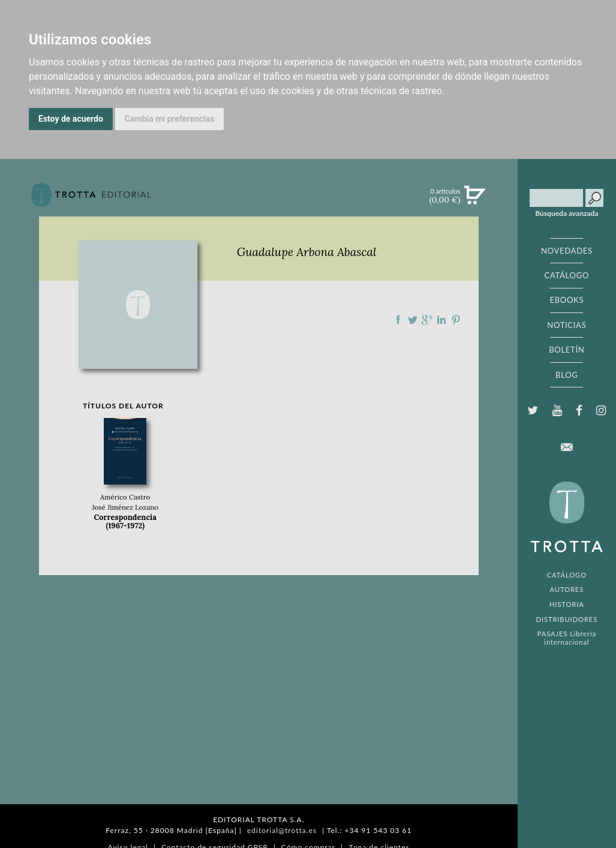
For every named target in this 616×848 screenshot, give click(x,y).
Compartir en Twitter (413, 320)
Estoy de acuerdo (71, 119)
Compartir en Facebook (398, 320)
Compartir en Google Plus (427, 320)
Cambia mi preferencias (170, 119)
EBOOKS (567, 300)
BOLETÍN (567, 350)
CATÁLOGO (567, 275)
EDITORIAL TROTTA (567, 520)
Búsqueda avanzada (567, 213)
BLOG (567, 375)
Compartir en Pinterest (456, 320)
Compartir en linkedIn (441, 320)
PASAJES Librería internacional (567, 637)
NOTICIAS (567, 325)
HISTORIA (567, 604)
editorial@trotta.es (282, 830)
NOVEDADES (567, 251)
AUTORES (567, 589)
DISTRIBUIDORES (567, 619)
